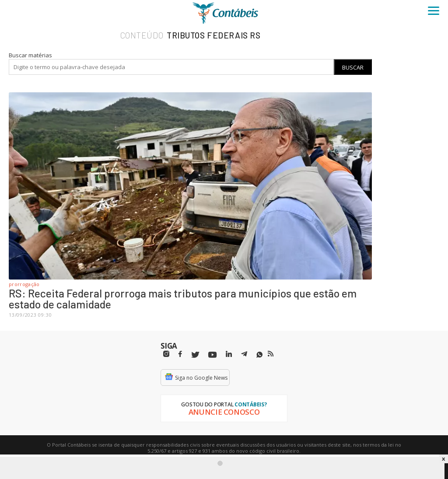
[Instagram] (166, 354)
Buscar (353, 67)
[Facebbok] (180, 354)
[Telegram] (244, 355)
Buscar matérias (30, 55)
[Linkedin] (229, 354)
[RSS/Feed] (271, 354)
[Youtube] (212, 355)
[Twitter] (195, 355)
